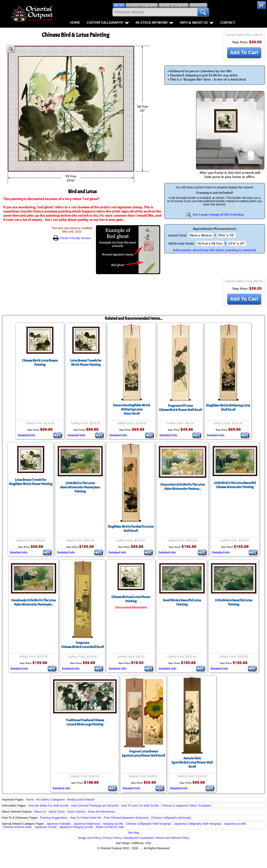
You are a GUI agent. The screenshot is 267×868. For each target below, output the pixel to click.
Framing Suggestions (54, 818)
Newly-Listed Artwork (81, 800)
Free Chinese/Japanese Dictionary (126, 818)
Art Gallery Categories (50, 800)
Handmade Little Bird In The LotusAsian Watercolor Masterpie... (33, 602)
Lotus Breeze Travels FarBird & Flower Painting (86, 363)
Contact (228, 22)
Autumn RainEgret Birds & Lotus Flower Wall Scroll (192, 762)
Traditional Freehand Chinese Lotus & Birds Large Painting (85, 722)
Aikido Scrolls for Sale (110, 827)
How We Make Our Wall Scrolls (48, 806)
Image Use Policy (89, 838)
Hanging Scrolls (113, 824)
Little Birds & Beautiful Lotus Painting (234, 602)
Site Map (133, 833)
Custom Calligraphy (108, 22)
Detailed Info (26, 435)
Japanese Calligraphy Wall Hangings (198, 824)
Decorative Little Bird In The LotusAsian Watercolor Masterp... (183, 487)
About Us (40, 812)
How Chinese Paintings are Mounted (95, 806)
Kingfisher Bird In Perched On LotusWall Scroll (131, 529)
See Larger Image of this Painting (215, 214)
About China (57, 812)
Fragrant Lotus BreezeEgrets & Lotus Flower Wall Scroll (143, 754)
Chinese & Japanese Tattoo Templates (186, 806)
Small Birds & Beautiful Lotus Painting (182, 602)
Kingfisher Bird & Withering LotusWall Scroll (228, 408)
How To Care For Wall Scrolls (140, 806)
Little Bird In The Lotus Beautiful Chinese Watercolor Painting (235, 485)
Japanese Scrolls (235, 824)
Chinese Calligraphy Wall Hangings (148, 824)
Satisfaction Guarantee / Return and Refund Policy (156, 838)
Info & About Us (197, 22)
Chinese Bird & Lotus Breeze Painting (40, 363)
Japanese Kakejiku (59, 824)
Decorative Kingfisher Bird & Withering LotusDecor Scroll (132, 409)
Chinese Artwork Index (17, 827)
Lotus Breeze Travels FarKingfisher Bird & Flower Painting (31, 482)
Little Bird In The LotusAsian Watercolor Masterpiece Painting (80, 487)
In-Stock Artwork (154, 22)
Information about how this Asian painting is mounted (215, 250)
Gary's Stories (76, 812)
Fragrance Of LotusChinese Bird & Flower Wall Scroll (180, 408)
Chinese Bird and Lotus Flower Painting (131, 599)
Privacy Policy (112, 838)
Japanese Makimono (87, 824)
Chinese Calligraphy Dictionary (171, 818)
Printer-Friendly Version (72, 238)
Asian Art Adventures (101, 812)
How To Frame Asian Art (86, 818)
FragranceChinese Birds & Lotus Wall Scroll (83, 645)
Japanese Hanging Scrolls (76, 827)
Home (75, 22)
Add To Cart (244, 52)
